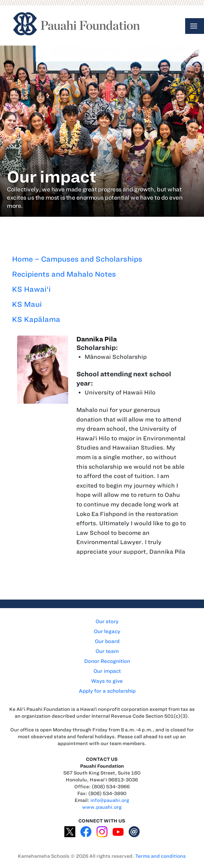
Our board (107, 641)
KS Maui (27, 304)
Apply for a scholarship (107, 691)
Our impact (107, 671)
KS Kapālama (36, 319)
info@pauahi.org (110, 800)
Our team (107, 651)
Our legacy (107, 631)
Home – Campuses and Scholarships (77, 259)
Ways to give (107, 681)
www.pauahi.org (102, 807)
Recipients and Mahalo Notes (64, 274)
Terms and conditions (161, 856)
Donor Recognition (107, 661)
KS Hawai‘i (31, 289)
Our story (107, 621)
